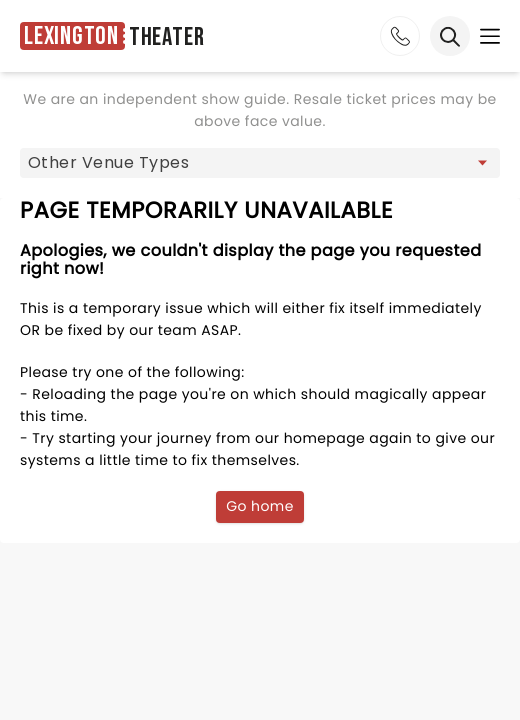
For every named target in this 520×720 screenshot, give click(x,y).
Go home (260, 506)
